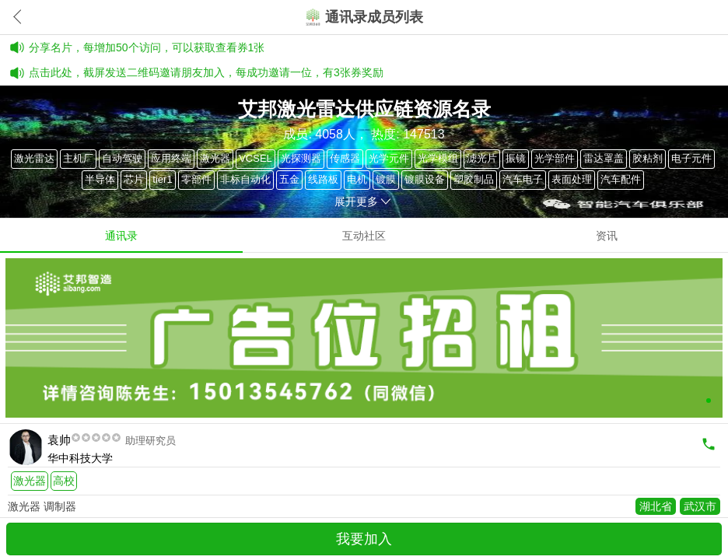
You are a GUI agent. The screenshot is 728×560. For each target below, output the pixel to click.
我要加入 (364, 539)
